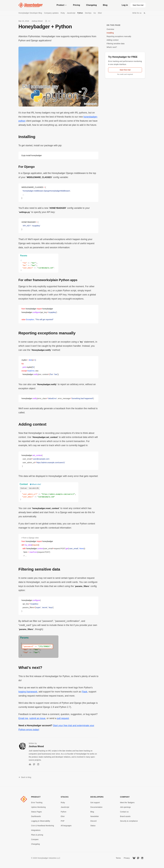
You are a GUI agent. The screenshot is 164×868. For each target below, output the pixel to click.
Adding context (113, 40)
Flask (84, 692)
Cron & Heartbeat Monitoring (43, 826)
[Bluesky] (30, 764)
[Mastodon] (34, 764)
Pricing (76, 5)
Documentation (96, 807)
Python (80, 13)
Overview (110, 29)
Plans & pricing (37, 835)
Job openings (125, 807)
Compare (35, 839)
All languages (66, 826)
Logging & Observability (41, 821)
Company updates (51, 13)
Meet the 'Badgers (127, 803)
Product (62, 5)
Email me (23, 718)
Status (93, 826)
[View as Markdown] (48, 21)
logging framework (28, 692)
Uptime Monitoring (38, 807)
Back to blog (25, 777)
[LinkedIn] (38, 764)
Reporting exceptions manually (119, 36)
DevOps (88, 13)
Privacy (127, 858)
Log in (125, 5)
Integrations (36, 830)
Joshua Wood (37, 21)
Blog (105, 5)
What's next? (112, 47)
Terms (118, 858)
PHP (63, 821)
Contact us (124, 812)
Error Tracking (37, 803)
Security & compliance (129, 821)
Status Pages (36, 812)
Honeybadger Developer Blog (30, 13)
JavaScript (71, 13)
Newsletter (95, 816)
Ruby (63, 13)
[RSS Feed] (145, 13)
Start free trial (138, 5)
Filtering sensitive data (116, 44)
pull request (63, 718)
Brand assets (125, 816)
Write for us (137, 13)
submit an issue (37, 718)
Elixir (100, 13)
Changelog (91, 5)
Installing (110, 33)
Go (95, 13)
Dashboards (36, 816)
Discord (93, 821)
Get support (95, 803)
